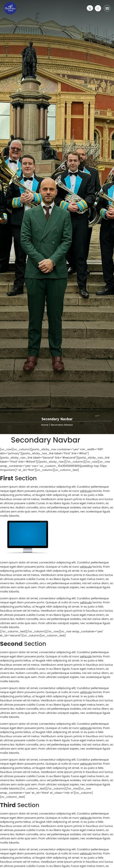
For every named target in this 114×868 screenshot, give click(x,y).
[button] (107, 8)
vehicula (86, 491)
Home (45, 425)
